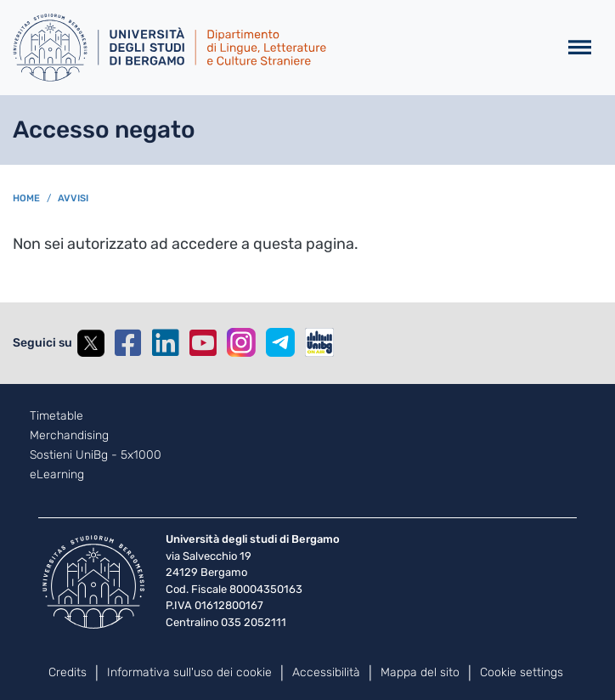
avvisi (73, 198)
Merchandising (69, 436)
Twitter (91, 343)
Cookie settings (522, 672)
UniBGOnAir (319, 342)
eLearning (57, 475)
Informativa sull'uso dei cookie (189, 672)
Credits (68, 672)
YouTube (203, 343)
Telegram (280, 342)
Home (26, 198)
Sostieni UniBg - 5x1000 (96, 455)
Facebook (128, 343)
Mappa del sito (420, 672)
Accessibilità (326, 672)
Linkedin (166, 343)
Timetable (56, 416)
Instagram (241, 342)
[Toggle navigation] (580, 48)
